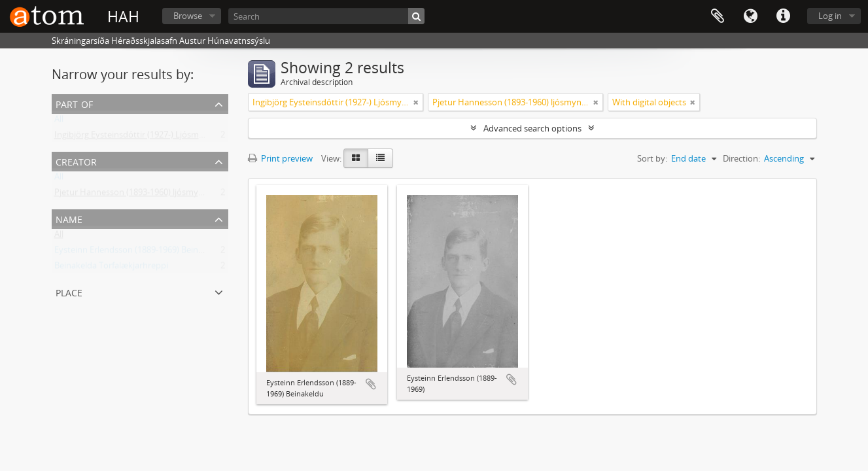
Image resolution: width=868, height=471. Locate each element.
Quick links (783, 16)
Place (69, 291)
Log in (830, 16)
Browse (188, 16)
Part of (74, 103)
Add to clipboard (371, 384)
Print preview (280, 158)
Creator (76, 161)
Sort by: (652, 158)
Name (69, 218)
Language (750, 16)
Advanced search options (532, 128)
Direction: (741, 158)
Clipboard (718, 16)
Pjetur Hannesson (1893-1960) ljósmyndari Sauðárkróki (161, 195)
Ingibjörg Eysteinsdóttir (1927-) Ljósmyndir (137, 137)
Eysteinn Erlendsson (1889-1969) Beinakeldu (139, 253)
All (59, 122)
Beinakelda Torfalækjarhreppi (111, 268)
